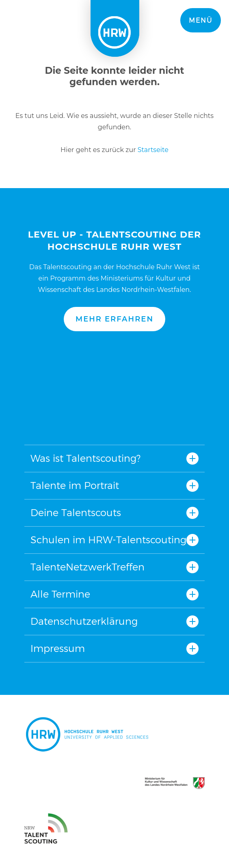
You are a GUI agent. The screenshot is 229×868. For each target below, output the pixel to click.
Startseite (153, 150)
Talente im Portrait (75, 485)
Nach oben (114, 388)
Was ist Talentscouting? (85, 458)
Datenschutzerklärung (84, 621)
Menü (201, 20)
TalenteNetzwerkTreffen (87, 567)
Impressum (58, 648)
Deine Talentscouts (76, 513)
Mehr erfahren (114, 319)
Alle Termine (60, 594)
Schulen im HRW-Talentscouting (108, 540)
